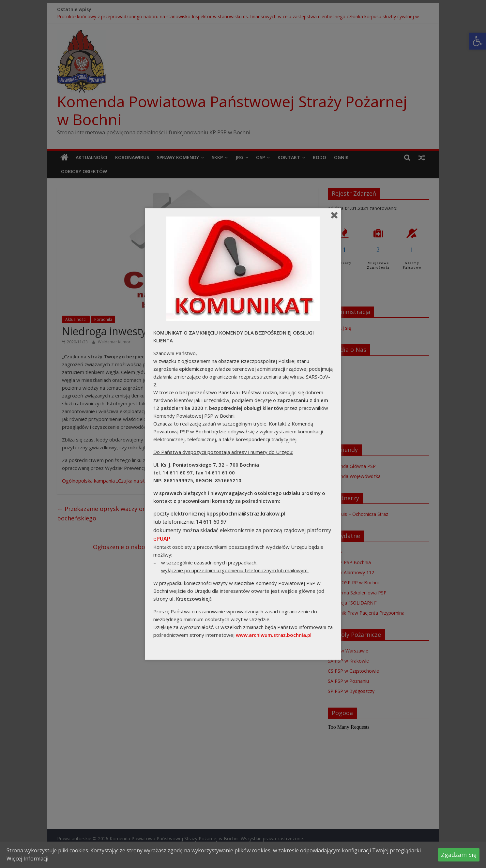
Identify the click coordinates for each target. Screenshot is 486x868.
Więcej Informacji (27, 859)
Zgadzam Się (459, 855)
